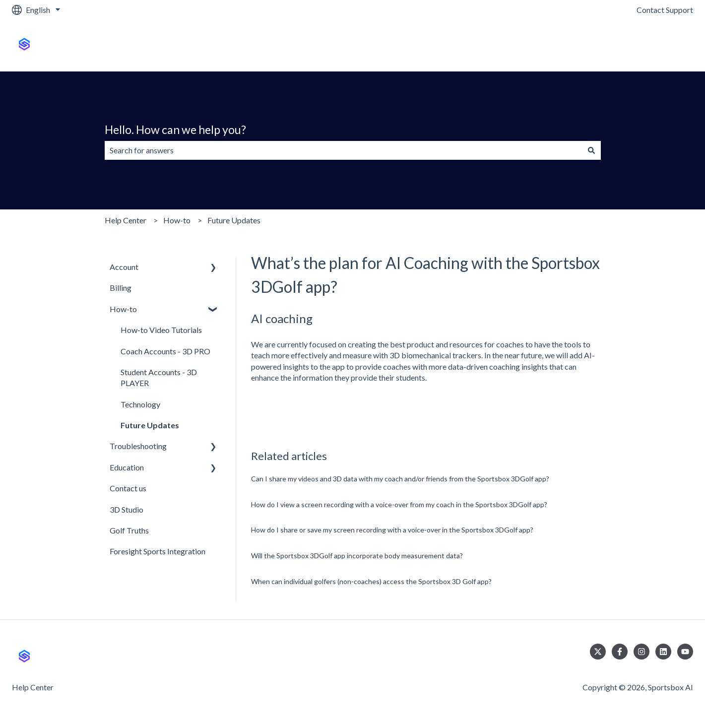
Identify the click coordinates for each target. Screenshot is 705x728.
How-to (177, 220)
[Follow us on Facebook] (620, 652)
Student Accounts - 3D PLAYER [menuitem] (159, 377)
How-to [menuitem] (123, 309)
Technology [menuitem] (140, 404)
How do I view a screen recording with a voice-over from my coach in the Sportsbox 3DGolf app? (399, 504)
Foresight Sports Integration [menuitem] (158, 551)
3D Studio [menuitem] (127, 509)
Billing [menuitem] (121, 288)
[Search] (591, 150)
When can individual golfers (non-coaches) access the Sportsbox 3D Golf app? (371, 581)
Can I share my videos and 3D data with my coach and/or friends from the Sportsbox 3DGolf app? (400, 479)
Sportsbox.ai (662, 45)
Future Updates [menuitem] (150, 425)
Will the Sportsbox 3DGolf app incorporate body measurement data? (357, 556)
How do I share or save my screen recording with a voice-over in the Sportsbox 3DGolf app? (392, 530)
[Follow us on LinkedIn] (663, 652)
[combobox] (343, 150)
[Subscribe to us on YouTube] (685, 652)
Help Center (126, 220)
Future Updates (234, 220)
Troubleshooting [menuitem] (138, 446)
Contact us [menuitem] (128, 488)
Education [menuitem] (127, 467)
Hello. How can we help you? (175, 130)
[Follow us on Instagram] (641, 652)
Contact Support (665, 10)
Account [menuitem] (124, 267)
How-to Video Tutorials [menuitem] (161, 330)
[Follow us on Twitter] (598, 652)
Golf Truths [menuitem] (129, 530)
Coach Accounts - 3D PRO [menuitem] (165, 351)
